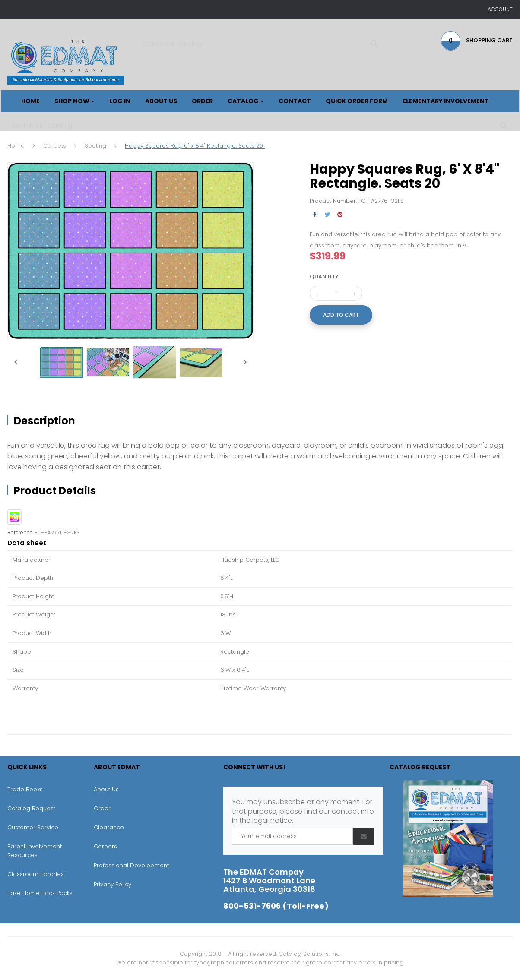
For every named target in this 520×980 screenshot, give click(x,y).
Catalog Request (31, 808)
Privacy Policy (113, 884)
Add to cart (341, 315)
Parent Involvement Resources (35, 851)
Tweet (328, 215)
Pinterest (340, 215)
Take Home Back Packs (40, 893)
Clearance (109, 827)
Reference (20, 533)
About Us (106, 789)
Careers (105, 846)
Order (102, 808)
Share (315, 215)
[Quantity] (336, 294)
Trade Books (25, 789)
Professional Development (131, 865)
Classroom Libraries (36, 874)
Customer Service (33, 827)
